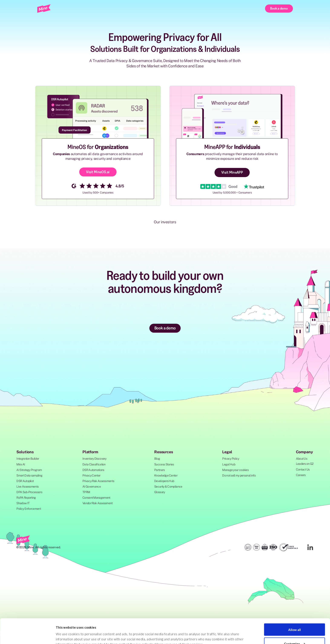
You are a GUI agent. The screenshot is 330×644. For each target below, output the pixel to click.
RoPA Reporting (26, 498)
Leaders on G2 (305, 464)
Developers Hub (164, 481)
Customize (295, 619)
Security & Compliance (168, 487)
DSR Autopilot (25, 481)
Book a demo (279, 8)
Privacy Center (91, 475)
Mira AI (21, 464)
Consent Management (96, 498)
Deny (295, 633)
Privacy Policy (231, 459)
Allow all (295, 605)
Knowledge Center (166, 475)
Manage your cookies (235, 470)
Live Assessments (27, 487)
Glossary (160, 492)
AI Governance (92, 487)
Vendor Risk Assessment (98, 503)
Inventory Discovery (94, 459)
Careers (301, 475)
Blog (157, 459)
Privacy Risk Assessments (98, 481)
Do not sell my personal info (239, 475)
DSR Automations (93, 470)
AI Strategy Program (29, 470)
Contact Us (303, 469)
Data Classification (94, 464)
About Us (302, 459)
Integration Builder (28, 459)
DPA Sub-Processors (29, 492)
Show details (65, 631)
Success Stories (164, 464)
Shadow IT (23, 503)
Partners (159, 470)
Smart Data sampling (29, 475)
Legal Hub (229, 464)
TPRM (86, 492)
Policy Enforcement (29, 509)
